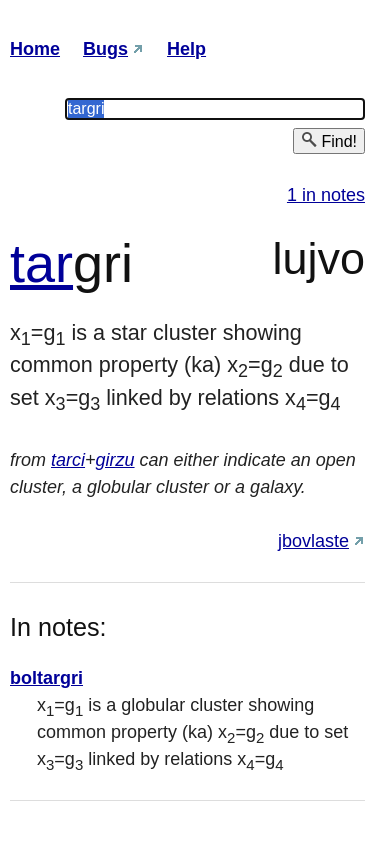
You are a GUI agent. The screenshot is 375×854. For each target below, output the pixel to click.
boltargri (46, 678)
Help (186, 49)
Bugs (105, 49)
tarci (68, 460)
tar (41, 263)
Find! (329, 140)
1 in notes (326, 195)
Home (35, 49)
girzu (115, 460)
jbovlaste (313, 541)
